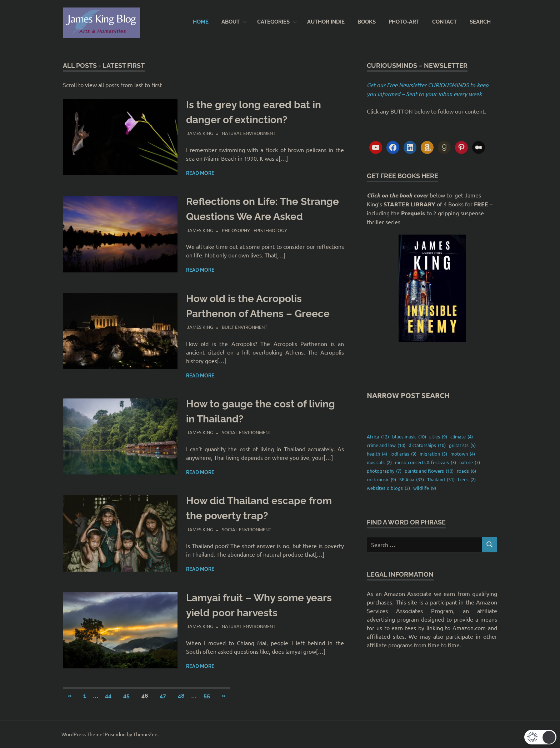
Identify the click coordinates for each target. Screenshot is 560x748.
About (234, 22)
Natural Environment (249, 133)
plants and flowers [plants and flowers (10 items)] (429, 471)
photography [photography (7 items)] (384, 471)
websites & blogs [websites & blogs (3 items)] (388, 488)
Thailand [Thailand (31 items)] (441, 480)
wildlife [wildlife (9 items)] (425, 488)
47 (163, 696)
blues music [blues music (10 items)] (409, 437)
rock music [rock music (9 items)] (381, 480)
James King (200, 133)
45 (126, 696)
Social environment (246, 432)
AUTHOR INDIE (326, 22)
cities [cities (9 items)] (438, 437)
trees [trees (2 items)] (467, 480)
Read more (200, 173)
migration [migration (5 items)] (433, 454)
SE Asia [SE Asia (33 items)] (412, 480)
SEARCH (480, 22)
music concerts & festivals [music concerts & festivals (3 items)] (426, 462)
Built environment (244, 327)
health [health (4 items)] (377, 454)
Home (201, 22)
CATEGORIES (277, 22)
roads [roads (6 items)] (466, 471)
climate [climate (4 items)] (462, 437)
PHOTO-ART (404, 22)
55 (207, 696)
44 (108, 696)
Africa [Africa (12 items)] (378, 437)
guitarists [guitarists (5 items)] (462, 445)
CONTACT (444, 22)
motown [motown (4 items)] (463, 454)
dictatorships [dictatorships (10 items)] (427, 445)
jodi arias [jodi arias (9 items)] (403, 454)
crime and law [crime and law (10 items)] (386, 445)
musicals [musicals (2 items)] (379, 462)
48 (181, 696)
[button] (540, 737)
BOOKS (367, 22)
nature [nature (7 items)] (470, 462)
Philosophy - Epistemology (254, 230)
